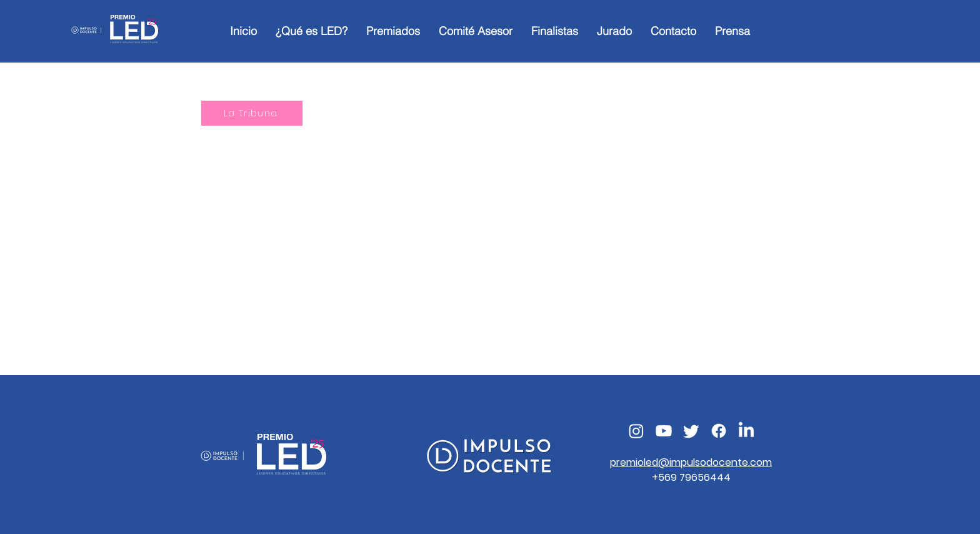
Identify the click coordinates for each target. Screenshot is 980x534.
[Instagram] (636, 431)
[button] (393, 31)
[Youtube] (664, 431)
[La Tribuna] (252, 113)
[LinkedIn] (746, 431)
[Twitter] (691, 431)
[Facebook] (719, 431)
